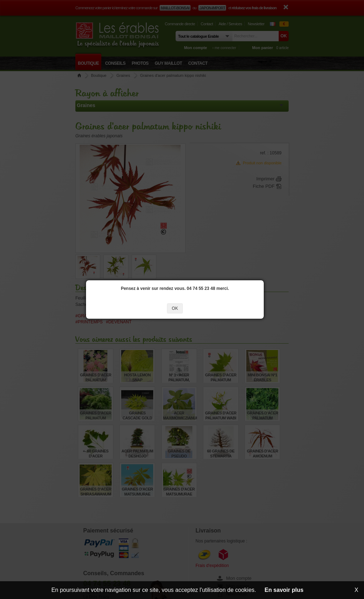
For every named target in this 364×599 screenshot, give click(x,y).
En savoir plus (284, 590)
